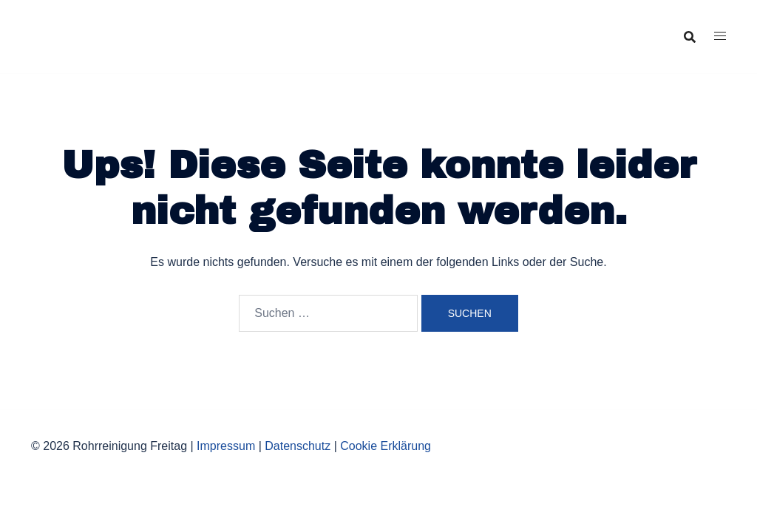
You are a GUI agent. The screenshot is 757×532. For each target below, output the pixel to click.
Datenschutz (298, 446)
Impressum (226, 446)
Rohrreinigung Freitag (113, 25)
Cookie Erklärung (386, 446)
